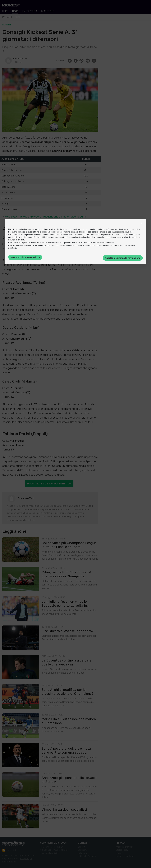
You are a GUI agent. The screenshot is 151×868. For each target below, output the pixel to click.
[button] (142, 226)
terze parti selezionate (51, 232)
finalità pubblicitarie (42, 237)
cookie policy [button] (134, 229)
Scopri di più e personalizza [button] (25, 257)
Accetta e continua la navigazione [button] (123, 258)
